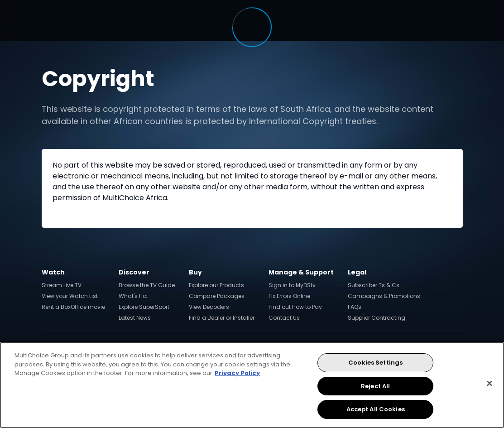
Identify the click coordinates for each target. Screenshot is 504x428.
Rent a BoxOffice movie (73, 307)
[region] (252, 385)
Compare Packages (217, 296)
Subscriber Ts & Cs (374, 285)
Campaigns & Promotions (384, 296)
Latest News (135, 318)
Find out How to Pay (295, 307)
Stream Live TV (62, 285)
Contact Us (284, 318)
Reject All (375, 386)
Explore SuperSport (144, 307)
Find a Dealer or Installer (222, 318)
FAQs (355, 307)
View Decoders (209, 307)
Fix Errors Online (289, 296)
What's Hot (133, 296)
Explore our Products (216, 285)
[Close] (490, 384)
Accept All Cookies (376, 409)
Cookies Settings (375, 363)
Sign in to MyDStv (292, 285)
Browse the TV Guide (147, 285)
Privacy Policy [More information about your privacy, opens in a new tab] (237, 373)
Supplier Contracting (377, 318)
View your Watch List (70, 296)
